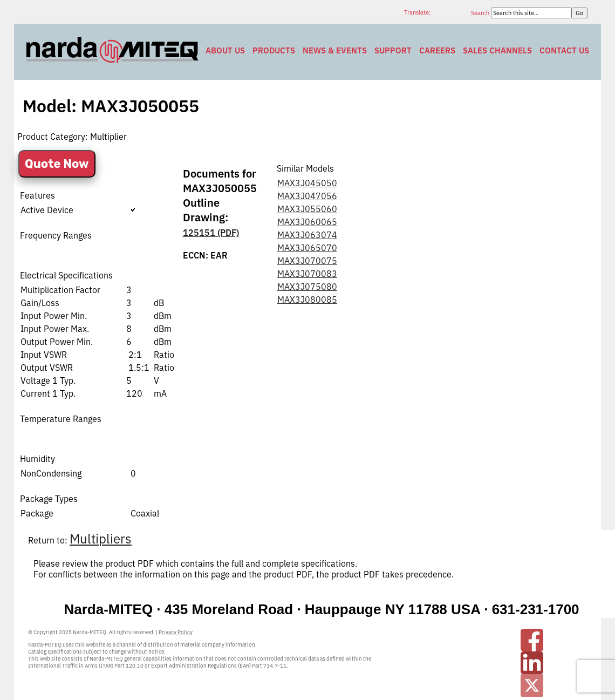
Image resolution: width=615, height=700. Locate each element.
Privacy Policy (176, 632)
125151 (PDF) (211, 233)
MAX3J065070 (307, 248)
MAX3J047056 (307, 196)
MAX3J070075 (307, 261)
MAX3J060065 (307, 222)
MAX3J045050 (307, 183)
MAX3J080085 (307, 300)
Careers (437, 50)
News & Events (335, 50)
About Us (225, 50)
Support (393, 50)
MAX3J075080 (307, 287)
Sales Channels (497, 50)
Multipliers (101, 539)
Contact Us (564, 50)
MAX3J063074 (307, 235)
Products (274, 50)
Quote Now (57, 164)
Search (481, 13)
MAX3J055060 (307, 209)
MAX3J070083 (307, 274)
